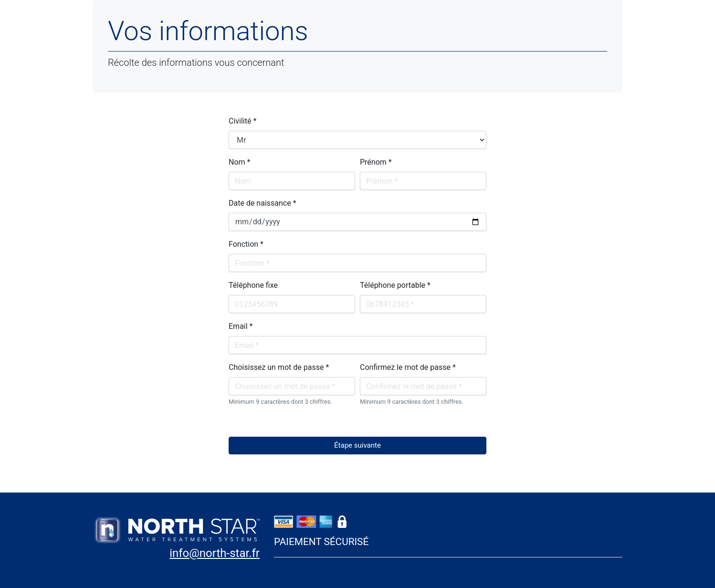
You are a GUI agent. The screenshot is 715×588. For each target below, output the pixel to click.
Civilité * (242, 121)
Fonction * (246, 244)
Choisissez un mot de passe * (279, 367)
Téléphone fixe (253, 285)
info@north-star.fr (215, 553)
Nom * (239, 162)
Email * (241, 326)
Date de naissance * (263, 203)
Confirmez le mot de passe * (408, 367)
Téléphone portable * (395, 285)
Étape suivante (357, 445)
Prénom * (376, 162)
